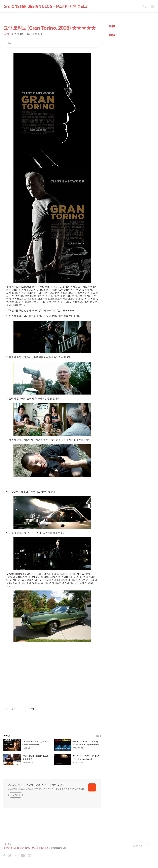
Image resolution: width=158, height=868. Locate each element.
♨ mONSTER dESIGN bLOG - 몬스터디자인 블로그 (46, 6)
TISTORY (7, 844)
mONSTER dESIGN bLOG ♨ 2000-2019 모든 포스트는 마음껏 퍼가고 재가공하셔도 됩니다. (47, 789)
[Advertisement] (52, 674)
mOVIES (7, 34)
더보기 (98, 736)
